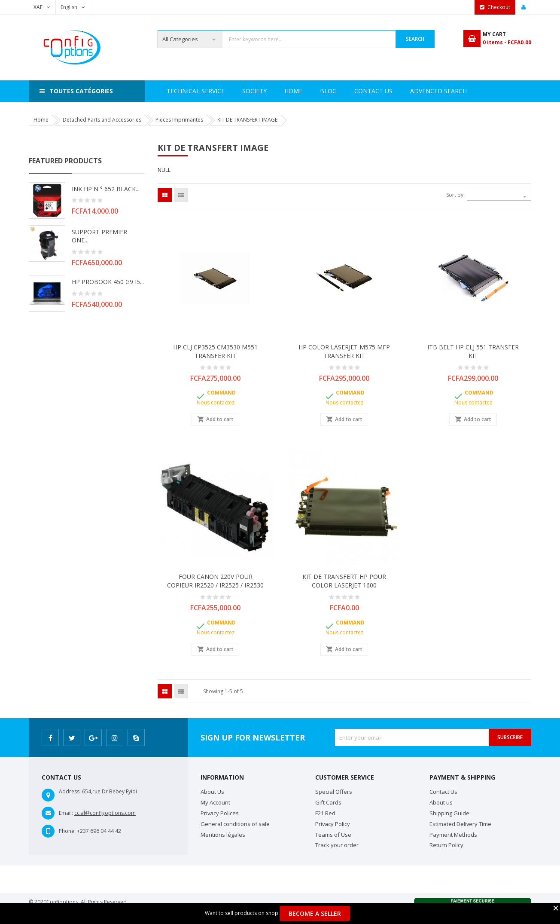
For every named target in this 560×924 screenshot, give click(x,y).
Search (415, 39)
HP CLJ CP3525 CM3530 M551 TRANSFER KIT (215, 351)
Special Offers (334, 792)
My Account (215, 802)
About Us (212, 792)
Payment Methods (453, 835)
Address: (70, 791)
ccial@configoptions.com (105, 813)
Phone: (67, 831)
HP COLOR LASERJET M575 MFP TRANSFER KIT (344, 351)
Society (215, 91)
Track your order (337, 845)
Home (176, 91)
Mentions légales (223, 835)
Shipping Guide (449, 813)
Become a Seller (315, 913)
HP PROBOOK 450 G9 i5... (108, 282)
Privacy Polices (220, 813)
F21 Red (325, 813)
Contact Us (415, 91)
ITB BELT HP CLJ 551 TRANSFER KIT (473, 351)
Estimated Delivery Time (460, 824)
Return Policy (446, 845)
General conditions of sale (235, 824)
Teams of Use (333, 835)
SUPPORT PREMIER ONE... (99, 236)
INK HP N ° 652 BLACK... (106, 189)
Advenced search (348, 91)
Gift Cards (328, 802)
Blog (461, 91)
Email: (66, 813)
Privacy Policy (333, 824)
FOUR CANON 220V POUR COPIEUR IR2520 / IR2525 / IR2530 (215, 581)
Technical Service (273, 91)
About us (441, 802)
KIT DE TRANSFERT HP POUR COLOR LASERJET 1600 (344, 581)
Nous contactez (216, 402)
